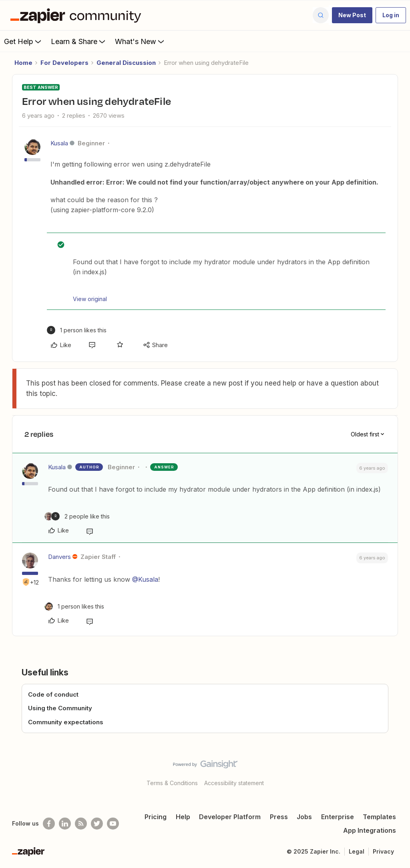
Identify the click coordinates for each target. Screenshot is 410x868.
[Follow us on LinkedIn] (65, 824)
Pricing (156, 817)
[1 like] (77, 330)
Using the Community (60, 708)
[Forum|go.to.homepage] (78, 15)
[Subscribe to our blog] (81, 824)
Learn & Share (79, 41)
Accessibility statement (234, 783)
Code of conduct (53, 694)
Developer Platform (230, 817)
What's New (140, 41)
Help (183, 817)
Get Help (23, 41)
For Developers (64, 63)
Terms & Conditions (172, 783)
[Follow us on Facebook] (49, 824)
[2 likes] (77, 516)
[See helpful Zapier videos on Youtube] (113, 824)
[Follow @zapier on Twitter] (97, 824)
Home (23, 63)
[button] (352, 15)
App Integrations (370, 830)
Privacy (383, 851)
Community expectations (66, 722)
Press (279, 817)
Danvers (59, 557)
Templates (379, 817)
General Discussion (126, 63)
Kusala (59, 143)
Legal (357, 851)
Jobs (304, 817)
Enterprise (338, 817)
